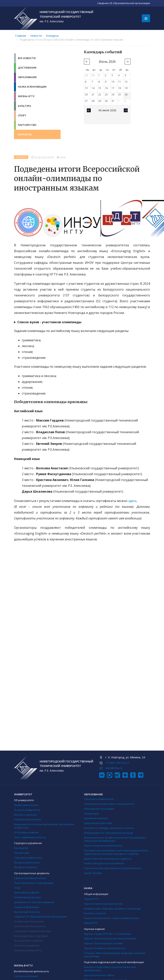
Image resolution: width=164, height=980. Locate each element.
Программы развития (27, 892)
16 (106, 88)
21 (93, 95)
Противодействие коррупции (31, 936)
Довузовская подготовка (98, 823)
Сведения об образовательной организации (40, 917)
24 (113, 95)
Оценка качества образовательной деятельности (113, 868)
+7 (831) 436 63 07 (117, 763)
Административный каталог (30, 878)
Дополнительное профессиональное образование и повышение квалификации (115, 839)
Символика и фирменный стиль (33, 931)
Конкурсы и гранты (95, 913)
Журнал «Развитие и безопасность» (105, 948)
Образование (27, 77)
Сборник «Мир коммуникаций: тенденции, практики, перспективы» (115, 955)
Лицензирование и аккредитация (34, 883)
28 (93, 101)
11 (120, 82)
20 (86, 95)
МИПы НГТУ (91, 923)
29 (86, 75)
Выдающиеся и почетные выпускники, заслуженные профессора (44, 826)
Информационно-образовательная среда (109, 833)
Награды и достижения (27, 819)
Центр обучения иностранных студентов (108, 859)
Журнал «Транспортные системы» (104, 943)
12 (126, 82)
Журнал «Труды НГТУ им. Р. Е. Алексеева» (108, 934)
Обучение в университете (99, 799)
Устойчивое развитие (26, 832)
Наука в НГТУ (91, 899)
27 (86, 101)
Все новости (27, 58)
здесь (133, 501)
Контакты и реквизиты (27, 946)
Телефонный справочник (29, 921)
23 (106, 95)
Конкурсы (52, 36)
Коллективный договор (27, 897)
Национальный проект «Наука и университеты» (112, 918)
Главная (21, 36)
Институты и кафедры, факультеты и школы (109, 828)
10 (113, 82)
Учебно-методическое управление (104, 863)
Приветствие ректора (26, 805)
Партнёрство (27, 125)
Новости (36, 36)
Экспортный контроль (27, 912)
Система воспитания (26, 976)
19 (126, 88)
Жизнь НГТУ (26, 96)
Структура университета (28, 858)
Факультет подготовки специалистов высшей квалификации (110, 969)
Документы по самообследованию (34, 902)
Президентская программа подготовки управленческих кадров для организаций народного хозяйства (116, 852)
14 (93, 88)
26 (126, 95)
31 (113, 101)
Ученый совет (22, 853)
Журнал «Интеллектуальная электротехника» (110, 939)
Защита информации (27, 907)
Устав (17, 888)
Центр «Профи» (93, 873)
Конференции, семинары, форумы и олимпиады (112, 909)
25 (120, 95)
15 (100, 88)
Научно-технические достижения (103, 904)
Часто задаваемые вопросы (30, 837)
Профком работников (27, 863)
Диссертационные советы (99, 975)
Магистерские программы (99, 809)
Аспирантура (92, 814)
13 (86, 88)
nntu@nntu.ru (114, 768)
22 (100, 95)
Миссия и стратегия (25, 815)
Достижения (27, 68)
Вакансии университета (28, 950)
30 (93, 75)
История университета (27, 810)
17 (113, 88)
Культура (24, 106)
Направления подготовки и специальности (109, 804)
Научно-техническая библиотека (103, 846)
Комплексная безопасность (30, 926)
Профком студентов (25, 867)
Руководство (21, 848)
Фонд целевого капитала (28, 941)
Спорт (22, 115)
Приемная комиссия (96, 818)
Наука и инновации (32, 87)
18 (120, 88)
